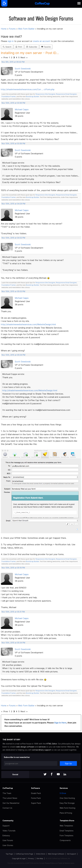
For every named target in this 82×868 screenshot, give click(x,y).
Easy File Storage (67, 803)
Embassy (6, 835)
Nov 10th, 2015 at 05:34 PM (13, 643)
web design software (25, 747)
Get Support (72, 854)
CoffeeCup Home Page (24, 854)
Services (64, 788)
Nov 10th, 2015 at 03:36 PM (13, 103)
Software (36, 788)
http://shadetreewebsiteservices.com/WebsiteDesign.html (28, 324)
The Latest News (10, 798)
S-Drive (63, 793)
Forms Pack (36, 798)
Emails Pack (36, 793)
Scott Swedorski (23, 69)
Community (8, 821)
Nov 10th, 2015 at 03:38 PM (13, 144)
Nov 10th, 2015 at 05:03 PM (13, 291)
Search (7, 47)
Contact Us (7, 808)
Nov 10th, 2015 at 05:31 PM (13, 612)
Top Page (9, 854)
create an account (42, 41)
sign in (11, 41)
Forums (12, 29)
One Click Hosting (67, 798)
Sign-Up (68, 763)
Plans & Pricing (66, 813)
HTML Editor (52, 744)
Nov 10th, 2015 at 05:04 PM (13, 355)
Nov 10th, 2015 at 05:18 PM (13, 568)
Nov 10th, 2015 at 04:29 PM (13, 204)
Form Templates (67, 835)
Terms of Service (64, 863)
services (42, 747)
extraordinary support (42, 750)
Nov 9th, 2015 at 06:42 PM (13, 62)
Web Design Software (56, 854)
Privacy (31, 858)
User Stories (8, 845)
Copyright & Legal (19, 858)
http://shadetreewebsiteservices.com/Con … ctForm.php (28, 89)
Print (19, 47)
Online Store (41, 854)
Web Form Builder (26, 29)
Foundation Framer (9, 96)
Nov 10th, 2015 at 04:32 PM (13, 238)
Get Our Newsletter (11, 803)
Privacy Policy (50, 863)
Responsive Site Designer (45, 94)
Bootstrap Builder (33, 96)
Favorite (46, 47)
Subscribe (32, 47)
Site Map (40, 858)
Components (65, 840)
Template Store (67, 821)
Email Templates (67, 831)
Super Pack (36, 803)
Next (23, 57)
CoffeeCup (8, 788)
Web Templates (66, 826)
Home (4, 29)
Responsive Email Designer (66, 94)
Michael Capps (22, 109)
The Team (7, 793)
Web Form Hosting (67, 808)
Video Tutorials (9, 831)
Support (6, 826)
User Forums (8, 840)
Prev (6, 57)
